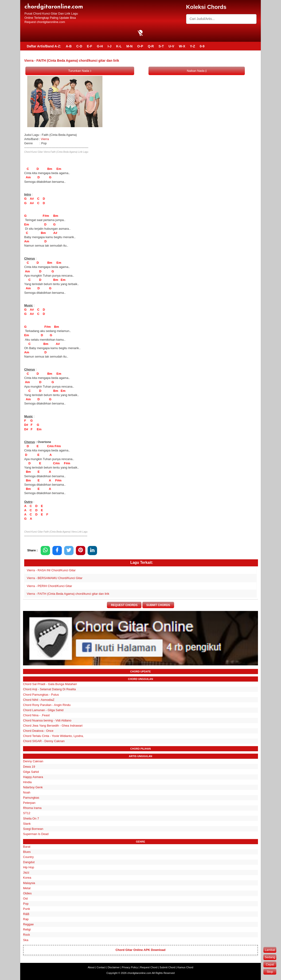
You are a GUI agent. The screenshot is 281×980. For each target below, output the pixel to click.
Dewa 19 (29, 767)
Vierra (45, 139)
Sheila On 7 (31, 818)
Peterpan (29, 803)
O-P (140, 46)
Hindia (27, 782)
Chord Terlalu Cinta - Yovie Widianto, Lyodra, (53, 736)
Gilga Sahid (31, 772)
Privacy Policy (130, 967)
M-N (129, 46)
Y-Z (192, 46)
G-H (100, 46)
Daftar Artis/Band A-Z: (44, 46)
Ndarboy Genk (33, 787)
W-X (182, 46)
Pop (26, 904)
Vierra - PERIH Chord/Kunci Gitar (49, 586)
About (91, 967)
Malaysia (29, 883)
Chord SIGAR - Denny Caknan (44, 741)
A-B (69, 46)
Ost (25, 898)
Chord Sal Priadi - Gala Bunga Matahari (50, 684)
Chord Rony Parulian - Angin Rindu (47, 705)
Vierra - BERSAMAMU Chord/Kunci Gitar (55, 578)
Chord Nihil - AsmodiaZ (39, 700)
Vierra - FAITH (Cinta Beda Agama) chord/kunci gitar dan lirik (68, 594)
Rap (26, 919)
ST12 (27, 813)
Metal (27, 888)
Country (28, 857)
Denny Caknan (33, 761)
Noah (27, 792)
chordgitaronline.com (54, 7)
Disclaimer (114, 967)
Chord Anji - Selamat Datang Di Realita (49, 689)
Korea (27, 878)
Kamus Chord (185, 967)
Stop (270, 972)
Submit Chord (167, 967)
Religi (27, 930)
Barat (27, 847)
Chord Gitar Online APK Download (141, 950)
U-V (171, 46)
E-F (90, 46)
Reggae (28, 925)
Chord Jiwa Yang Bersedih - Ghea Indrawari (53, 726)
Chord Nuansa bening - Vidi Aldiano (47, 720)
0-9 (202, 46)
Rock (27, 935)
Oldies (27, 893)
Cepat (270, 964)
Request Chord (149, 967)
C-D (79, 46)
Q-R (151, 46)
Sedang (270, 957)
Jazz (26, 873)
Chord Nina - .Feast (36, 715)
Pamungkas (31, 798)
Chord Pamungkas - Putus (41, 695)
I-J (109, 46)
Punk (27, 909)
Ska (26, 940)
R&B (26, 914)
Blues (27, 852)
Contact (101, 967)
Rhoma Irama (32, 808)
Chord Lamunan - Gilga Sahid (43, 710)
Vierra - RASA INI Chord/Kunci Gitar (51, 570)
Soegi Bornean (33, 829)
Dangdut (29, 862)
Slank (27, 824)
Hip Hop (29, 868)
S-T (161, 46)
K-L (119, 46)
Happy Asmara (33, 777)
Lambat (270, 950)
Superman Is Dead (36, 834)
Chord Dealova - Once (38, 731)
